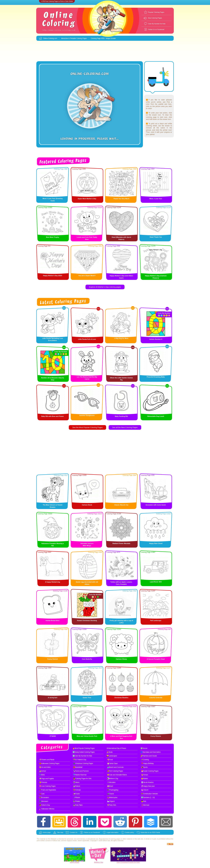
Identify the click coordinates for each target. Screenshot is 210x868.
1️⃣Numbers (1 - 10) (148, 798)
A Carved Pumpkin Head (156, 659)
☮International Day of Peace (116, 748)
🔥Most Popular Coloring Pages (84, 748)
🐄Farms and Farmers (81, 771)
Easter (77, 862)
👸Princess (43, 782)
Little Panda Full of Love (87, 339)
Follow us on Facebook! (92, 832)
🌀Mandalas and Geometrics (151, 752)
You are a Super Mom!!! (87, 276)
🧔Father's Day (44, 805)
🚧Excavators (44, 798)
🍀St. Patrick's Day (80, 760)
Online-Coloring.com (50, 38)
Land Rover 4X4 (156, 582)
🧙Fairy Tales (78, 805)
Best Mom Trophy (52, 237)
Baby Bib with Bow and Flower (52, 416)
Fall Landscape (156, 620)
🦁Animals (77, 790)
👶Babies (144, 779)
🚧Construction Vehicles (149, 794)
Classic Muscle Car (121, 505)
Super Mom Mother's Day (87, 199)
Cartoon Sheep (121, 659)
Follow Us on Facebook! (156, 29)
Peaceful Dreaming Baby (156, 377)
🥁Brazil (110, 786)
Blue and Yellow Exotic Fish (87, 736)
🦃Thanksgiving (113, 790)
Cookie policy (129, 832)
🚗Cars (42, 794)
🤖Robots (77, 786)
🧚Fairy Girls (112, 805)
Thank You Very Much (121, 199)
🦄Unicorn (145, 790)
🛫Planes (77, 798)
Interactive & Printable (69, 38)
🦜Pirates (77, 801)
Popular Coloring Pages (156, 12)
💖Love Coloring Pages (47, 786)
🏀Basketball (78, 767)
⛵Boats (110, 752)
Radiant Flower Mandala (121, 543)
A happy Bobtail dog (53, 582)
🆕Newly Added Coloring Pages (84, 752)
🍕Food (110, 760)
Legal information (112, 832)
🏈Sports (144, 767)
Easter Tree (87, 698)
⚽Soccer (144, 748)
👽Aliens (76, 782)
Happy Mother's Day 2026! (53, 276)
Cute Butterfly (87, 659)
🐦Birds (42, 775)
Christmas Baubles (121, 698)
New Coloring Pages (155, 18)
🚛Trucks (76, 794)
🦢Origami (111, 801)
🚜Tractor (111, 794)
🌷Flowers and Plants (47, 760)
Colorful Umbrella (156, 698)
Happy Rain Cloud (156, 543)
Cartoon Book (87, 505)
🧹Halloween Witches (47, 809)
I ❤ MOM (53, 736)
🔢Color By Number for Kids (82, 756)
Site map (60, 832)
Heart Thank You (156, 237)
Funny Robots (156, 736)
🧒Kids (144, 801)
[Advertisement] (105, 51)
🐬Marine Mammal (80, 775)
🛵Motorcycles (112, 798)
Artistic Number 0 (156, 339)
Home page (47, 832)
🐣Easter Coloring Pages (150, 771)
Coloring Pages (82, 38)
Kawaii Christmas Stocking (87, 620)
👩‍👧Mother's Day (113, 779)
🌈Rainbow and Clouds (149, 756)
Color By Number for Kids (157, 24)
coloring (113, 839)
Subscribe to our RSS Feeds (150, 832)
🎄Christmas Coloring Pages (83, 763)
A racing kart (53, 698)
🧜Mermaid (145, 805)
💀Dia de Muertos (147, 782)
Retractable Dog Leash (156, 416)
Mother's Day (99, 862)
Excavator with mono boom (156, 505)
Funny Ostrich (53, 659)
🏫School (43, 771)
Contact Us (73, 832)
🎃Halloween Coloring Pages (49, 763)
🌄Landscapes (112, 756)
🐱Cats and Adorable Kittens (117, 775)
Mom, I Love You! (156, 199)
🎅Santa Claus (112, 763)
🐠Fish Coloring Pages (115, 771)
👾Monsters (111, 782)
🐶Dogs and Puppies (47, 779)
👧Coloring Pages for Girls (82, 779)
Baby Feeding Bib (121, 416)
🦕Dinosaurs (44, 801)
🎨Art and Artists (45, 767)
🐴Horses (145, 775)
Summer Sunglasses (87, 415)
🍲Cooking (145, 760)
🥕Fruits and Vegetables (48, 790)
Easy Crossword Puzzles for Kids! (128, 862)
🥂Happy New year (148, 786)
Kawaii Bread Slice (53, 620)
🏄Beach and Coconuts (115, 767)
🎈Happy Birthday (147, 763)
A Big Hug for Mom (121, 338)
